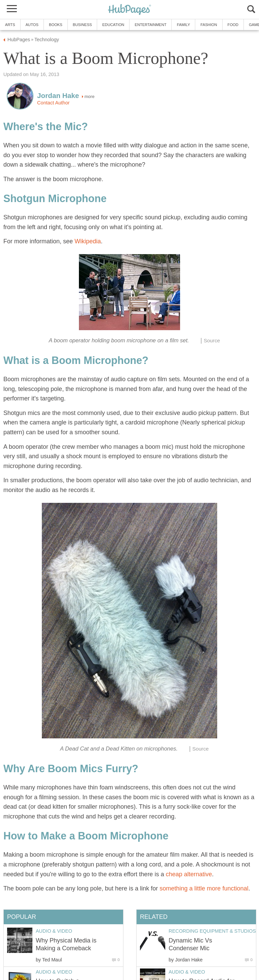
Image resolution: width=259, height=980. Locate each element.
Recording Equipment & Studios (212, 931)
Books (56, 25)
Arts (10, 25)
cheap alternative (189, 874)
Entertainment (150, 25)
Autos (32, 25)
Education (113, 25)
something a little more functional (204, 888)
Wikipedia (88, 241)
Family (183, 25)
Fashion (209, 25)
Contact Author (53, 103)
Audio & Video (187, 972)
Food (233, 25)
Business (82, 25)
